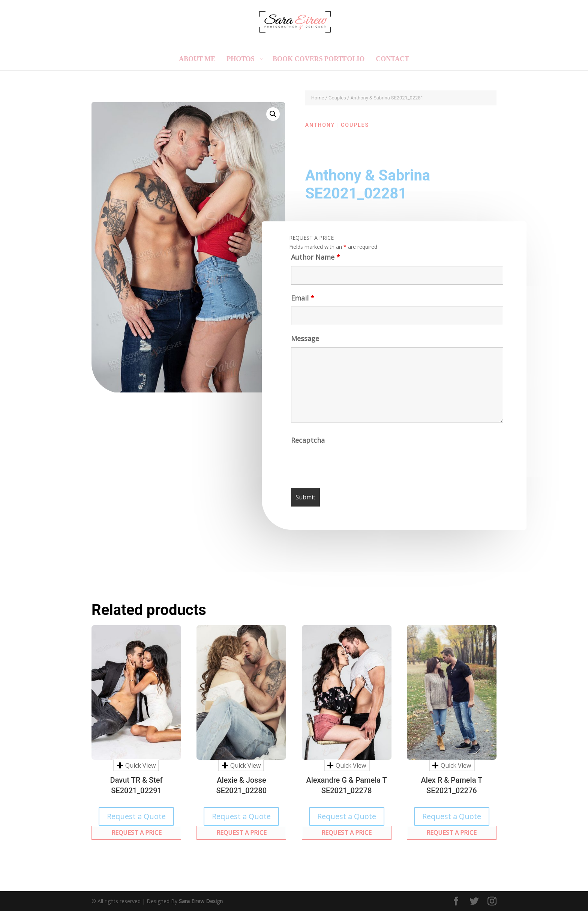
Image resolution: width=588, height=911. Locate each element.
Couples (337, 98)
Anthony (320, 125)
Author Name (314, 259)
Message (305, 340)
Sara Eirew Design (201, 901)
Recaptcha (308, 442)
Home (318, 98)
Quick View (136, 765)
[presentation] (349, 465)
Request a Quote (136, 816)
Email (302, 299)
